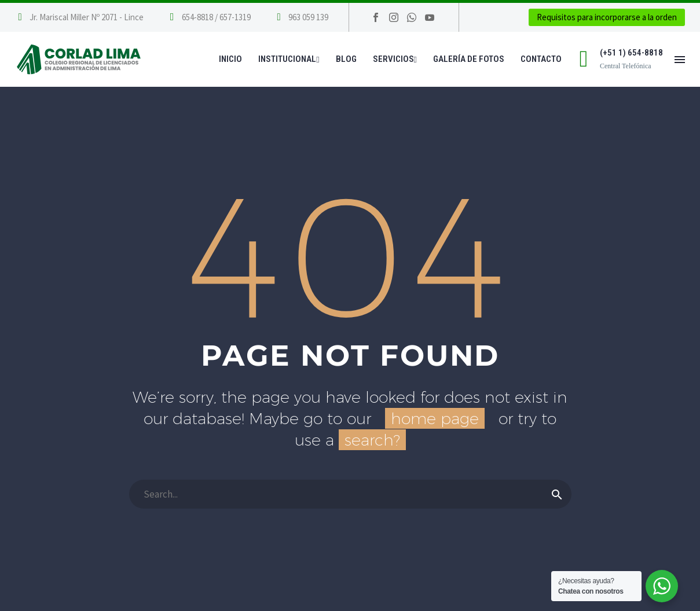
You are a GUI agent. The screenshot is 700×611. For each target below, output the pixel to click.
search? (372, 440)
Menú (680, 60)
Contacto (541, 59)
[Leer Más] (209, 17)
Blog (346, 59)
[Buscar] (350, 494)
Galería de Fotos (469, 59)
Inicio (230, 59)
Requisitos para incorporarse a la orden (607, 17)
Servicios (395, 59)
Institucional (289, 59)
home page (435, 418)
